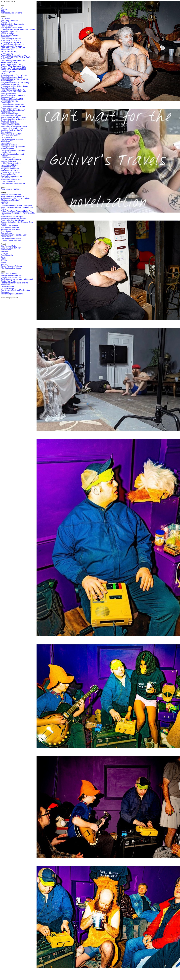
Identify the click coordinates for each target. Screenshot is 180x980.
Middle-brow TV (7, 141)
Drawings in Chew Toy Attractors (13, 147)
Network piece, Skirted (9, 165)
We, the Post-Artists (8, 281)
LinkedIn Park (6, 152)
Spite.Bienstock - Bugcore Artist (12, 24)
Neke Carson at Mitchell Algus (12, 217)
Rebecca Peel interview (10, 226)
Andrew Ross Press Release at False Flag (16, 211)
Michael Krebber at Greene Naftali (13, 218)
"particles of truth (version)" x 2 (12, 130)
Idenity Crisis (6, 37)
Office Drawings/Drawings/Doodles (14, 183)
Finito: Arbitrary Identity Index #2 (13, 61)
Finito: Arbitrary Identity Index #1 (13, 90)
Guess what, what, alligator (11, 116)
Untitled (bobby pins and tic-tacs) (13, 110)
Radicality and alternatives (11, 229)
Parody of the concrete (9, 108)
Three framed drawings (9, 114)
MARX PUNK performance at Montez (15, 79)
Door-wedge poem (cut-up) (11, 160)
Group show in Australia (10, 35)
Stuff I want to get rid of (9, 20)
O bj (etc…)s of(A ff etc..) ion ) (12, 128)
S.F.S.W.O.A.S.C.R (8, 178)
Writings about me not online (11, 13)
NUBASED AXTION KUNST (11, 41)
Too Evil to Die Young (9, 274)
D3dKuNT (4, 253)
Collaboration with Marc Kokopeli (13, 106)
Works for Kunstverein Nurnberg (13, 77)
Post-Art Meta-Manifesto (10, 228)
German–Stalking (7, 288)
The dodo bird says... (9, 167)
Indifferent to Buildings (9, 145)
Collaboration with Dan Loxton (12, 46)
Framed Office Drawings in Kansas (14, 55)
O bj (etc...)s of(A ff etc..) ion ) (12, 240)
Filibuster (4, 156)
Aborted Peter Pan (8, 112)
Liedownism (5, 19)
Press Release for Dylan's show (13, 196)
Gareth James (6, 237)
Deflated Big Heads (8, 72)
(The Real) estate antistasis (11, 239)
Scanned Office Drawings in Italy (13, 66)
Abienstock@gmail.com (10, 298)
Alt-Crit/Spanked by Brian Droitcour (14, 117)
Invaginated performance (10, 169)
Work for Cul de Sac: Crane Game (13, 92)
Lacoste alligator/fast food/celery (13, 150)
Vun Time (4, 202)
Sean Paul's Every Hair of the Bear (14, 235)
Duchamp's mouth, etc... (10, 123)
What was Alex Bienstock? (11, 200)
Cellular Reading (7, 53)
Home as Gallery (7, 26)
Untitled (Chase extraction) (11, 163)
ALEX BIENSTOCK (8, 2)
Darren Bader (6, 231)
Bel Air (3, 73)
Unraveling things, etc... (10, 101)
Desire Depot (6, 103)
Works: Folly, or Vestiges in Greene (14, 127)
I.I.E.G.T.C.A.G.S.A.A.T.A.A (11, 42)
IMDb (3, 11)
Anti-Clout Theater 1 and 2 (11, 31)
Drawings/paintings (8, 182)
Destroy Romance (7, 287)
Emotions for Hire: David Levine (13, 220)
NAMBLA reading (7, 33)
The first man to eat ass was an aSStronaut (17, 279)
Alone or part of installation (11, 189)
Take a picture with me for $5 (11, 28)
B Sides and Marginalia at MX (12, 99)
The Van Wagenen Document (12, 294)
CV (2, 7)
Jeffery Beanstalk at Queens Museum (15, 75)
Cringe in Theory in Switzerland (12, 44)
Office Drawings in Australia (11, 39)
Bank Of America (7, 255)
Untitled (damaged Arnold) (10, 125)
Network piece (6, 143)
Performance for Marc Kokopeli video (15, 86)
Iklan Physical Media (8, 246)
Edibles (4, 259)
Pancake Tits (6, 22)
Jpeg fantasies (6, 132)
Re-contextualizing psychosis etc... (14, 119)
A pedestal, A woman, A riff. (11, 171)
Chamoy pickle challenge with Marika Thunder (18, 30)
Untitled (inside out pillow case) (12, 154)
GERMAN (4, 252)
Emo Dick (4, 204)
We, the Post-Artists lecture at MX (13, 68)
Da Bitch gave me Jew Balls (11, 277)
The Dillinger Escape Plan (10, 84)
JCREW (4, 261)
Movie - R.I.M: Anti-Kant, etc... (12, 64)
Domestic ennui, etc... (9, 158)
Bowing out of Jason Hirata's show (14, 70)
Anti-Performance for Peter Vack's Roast (16, 198)
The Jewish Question (9, 121)
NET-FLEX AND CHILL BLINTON (13, 95)
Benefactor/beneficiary (9, 174)
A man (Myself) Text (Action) (11, 134)
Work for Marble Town (9, 161)
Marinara (4, 264)
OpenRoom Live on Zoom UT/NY (13, 48)
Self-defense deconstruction (11, 180)
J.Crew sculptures (7, 149)
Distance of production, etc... (11, 172)
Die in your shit (6, 138)
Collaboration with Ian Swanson (12, 105)
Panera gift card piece (9, 62)
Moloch (3, 263)
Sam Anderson (6, 233)
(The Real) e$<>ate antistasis (12, 139)
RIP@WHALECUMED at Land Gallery (15, 83)
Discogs (4, 9)
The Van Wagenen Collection (12, 266)
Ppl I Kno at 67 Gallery (9, 136)
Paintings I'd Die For (8, 94)
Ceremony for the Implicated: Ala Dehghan (16, 206)
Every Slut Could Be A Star (11, 248)
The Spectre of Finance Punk (12, 276)
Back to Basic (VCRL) (9, 52)
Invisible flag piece (8, 81)
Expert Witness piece (9, 88)
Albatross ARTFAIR (8, 50)
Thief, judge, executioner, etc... (12, 176)
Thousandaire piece (8, 97)
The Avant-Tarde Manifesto (11, 195)
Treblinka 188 (6, 250)
